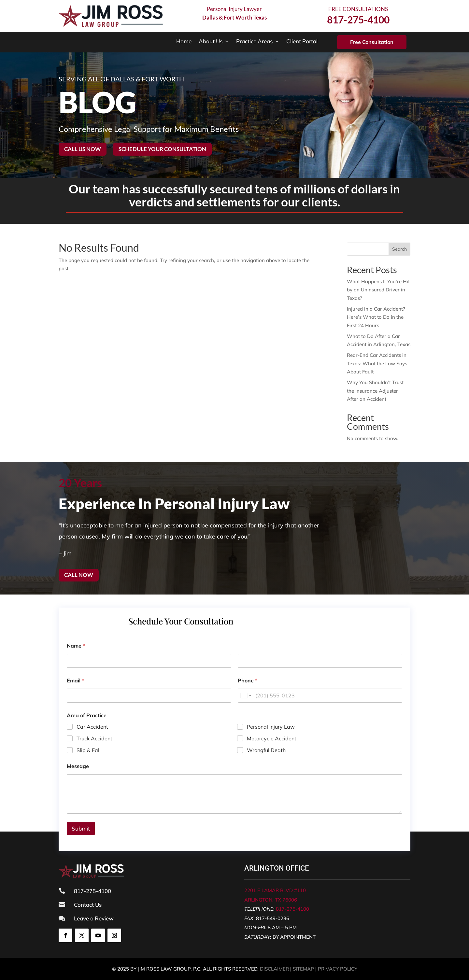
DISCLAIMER (274, 969)
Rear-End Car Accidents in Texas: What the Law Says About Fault (377, 363)
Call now (79, 575)
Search (399, 249)
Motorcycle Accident (272, 738)
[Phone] (320, 696)
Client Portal (302, 42)
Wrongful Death (266, 750)
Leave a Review (94, 918)
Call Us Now (83, 149)
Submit (81, 828)
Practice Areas (254, 42)
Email (75, 681)
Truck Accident (94, 738)
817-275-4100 (292, 909)
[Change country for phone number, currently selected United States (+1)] (245, 696)
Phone (248, 681)
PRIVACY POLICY (338, 969)
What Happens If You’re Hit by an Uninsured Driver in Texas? (378, 290)
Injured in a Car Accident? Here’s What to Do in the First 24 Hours (376, 317)
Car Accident (92, 727)
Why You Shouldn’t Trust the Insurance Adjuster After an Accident (375, 391)
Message (78, 766)
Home (184, 42)
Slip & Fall (89, 750)
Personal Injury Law (271, 727)
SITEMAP (303, 969)
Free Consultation (372, 42)
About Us (211, 42)
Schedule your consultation (162, 149)
